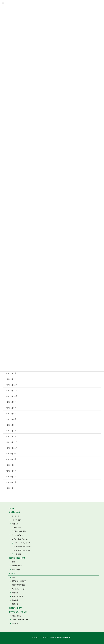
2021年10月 (12, 396)
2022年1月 (12, 379)
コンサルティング (18, 589)
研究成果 (15, 524)
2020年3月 (12, 477)
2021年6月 (12, 414)
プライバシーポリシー (20, 620)
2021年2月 (12, 431)
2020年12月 (12, 442)
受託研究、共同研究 (19, 581)
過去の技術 (16, 570)
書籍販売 (15, 604)
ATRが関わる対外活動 (22, 547)
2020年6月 (12, 471)
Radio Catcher (17, 566)
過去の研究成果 (20, 531)
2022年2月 (12, 373)
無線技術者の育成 (18, 585)
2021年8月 (12, 408)
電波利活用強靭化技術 (17, 558)
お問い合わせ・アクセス (18, 612)
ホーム (11, 508)
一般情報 (18, 554)
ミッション (16, 516)
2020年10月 (12, 454)
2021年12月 (12, 385)
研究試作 (15, 593)
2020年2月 (12, 482)
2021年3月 (12, 425)
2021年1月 (12, 436)
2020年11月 (12, 448)
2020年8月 (12, 465)
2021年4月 (12, 419)
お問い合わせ (17, 616)
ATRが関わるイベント (22, 550)
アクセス (15, 623)
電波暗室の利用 (17, 596)
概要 (13, 562)
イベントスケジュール (20, 539)
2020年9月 (12, 459)
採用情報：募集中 (15, 608)
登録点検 (15, 600)
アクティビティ (17, 535)
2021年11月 (12, 391)
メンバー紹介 (17, 520)
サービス (12, 573)
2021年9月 (12, 402)
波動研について (15, 512)
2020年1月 (12, 488)
